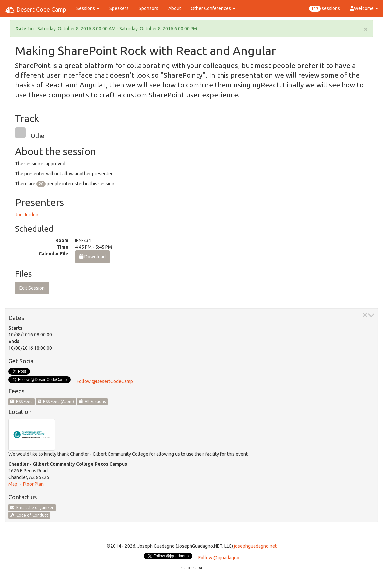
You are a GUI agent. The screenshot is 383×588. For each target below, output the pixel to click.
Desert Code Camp (36, 10)
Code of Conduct (29, 515)
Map (13, 484)
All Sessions (92, 401)
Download (92, 257)
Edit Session (32, 288)
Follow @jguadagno (219, 558)
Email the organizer (32, 507)
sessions (325, 9)
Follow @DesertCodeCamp (105, 381)
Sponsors (148, 8)
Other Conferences (213, 8)
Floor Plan (33, 484)
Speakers (119, 8)
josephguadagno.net (255, 546)
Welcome (364, 8)
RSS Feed (21, 401)
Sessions (88, 8)
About (175, 8)
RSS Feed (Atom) (56, 401)
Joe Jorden (27, 215)
